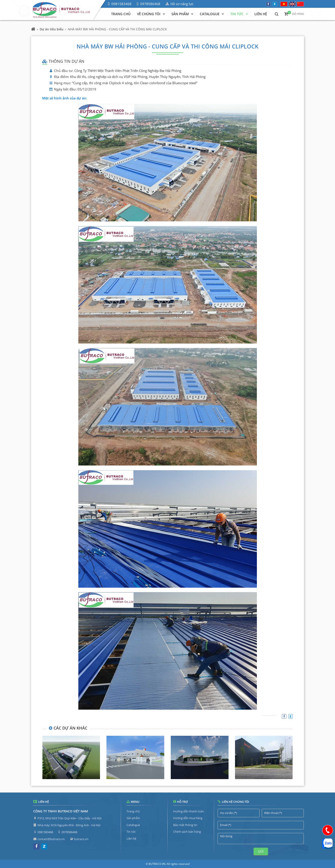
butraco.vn (81, 839)
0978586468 (150, 4)
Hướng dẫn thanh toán (189, 811)
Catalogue (133, 825)
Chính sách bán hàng (187, 832)
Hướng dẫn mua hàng (188, 818)
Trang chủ (133, 811)
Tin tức (131, 832)
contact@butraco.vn (51, 839)
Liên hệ (131, 839)
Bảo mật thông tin (185, 825)
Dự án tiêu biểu (52, 29)
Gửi (261, 851)
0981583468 (121, 4)
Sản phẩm (133, 818)
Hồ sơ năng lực (182, 4)
